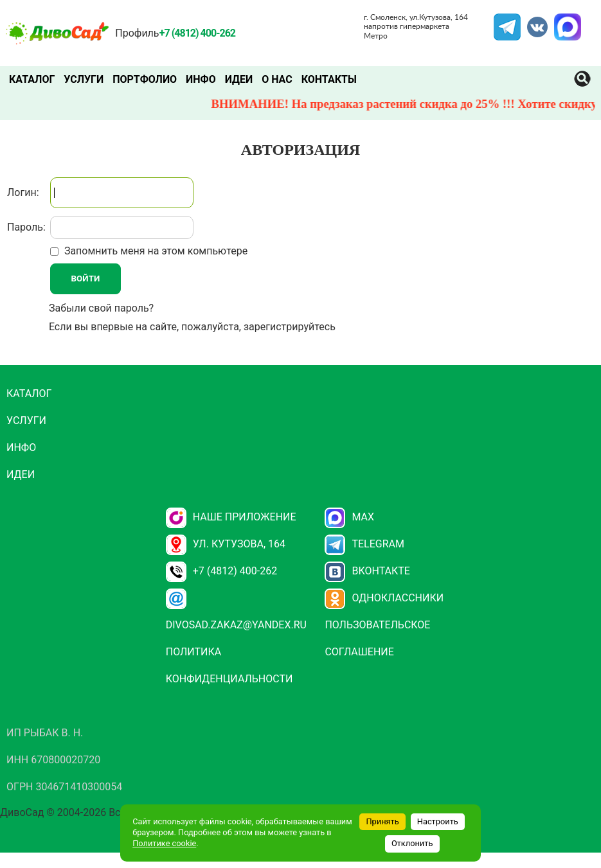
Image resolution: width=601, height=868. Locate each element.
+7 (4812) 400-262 (221, 571)
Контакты (329, 79)
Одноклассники (384, 598)
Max (349, 517)
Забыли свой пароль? (101, 308)
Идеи (239, 79)
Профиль (137, 33)
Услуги (84, 79)
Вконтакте (367, 571)
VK (531, 21)
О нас (277, 79)
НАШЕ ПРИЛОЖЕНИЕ (231, 517)
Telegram (507, 21)
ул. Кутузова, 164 (226, 544)
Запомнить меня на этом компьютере (155, 251)
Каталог (32, 79)
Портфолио (145, 79)
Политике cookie (164, 843)
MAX (566, 21)
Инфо (201, 79)
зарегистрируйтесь (290, 327)
